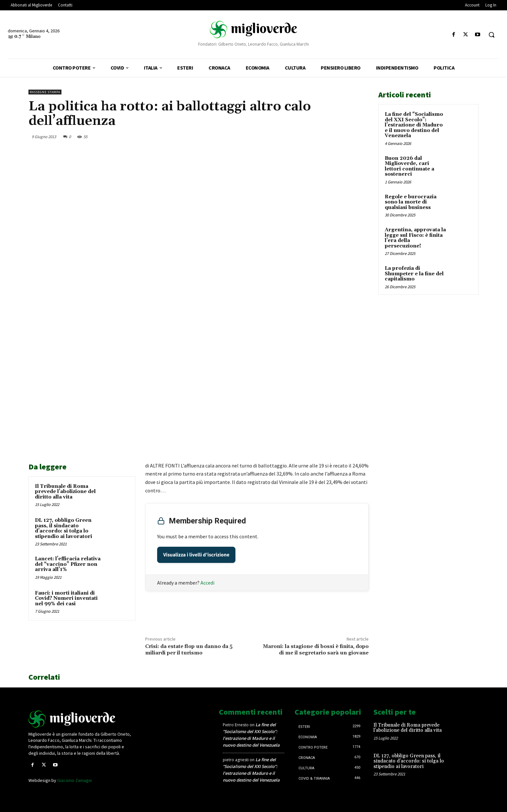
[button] (491, 35)
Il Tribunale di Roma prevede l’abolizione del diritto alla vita (65, 492)
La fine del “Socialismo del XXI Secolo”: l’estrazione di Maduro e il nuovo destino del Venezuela (414, 125)
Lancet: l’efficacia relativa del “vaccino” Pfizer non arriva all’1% (68, 564)
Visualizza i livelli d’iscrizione (196, 555)
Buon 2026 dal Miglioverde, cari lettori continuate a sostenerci (410, 166)
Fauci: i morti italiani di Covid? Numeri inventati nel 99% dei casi (66, 598)
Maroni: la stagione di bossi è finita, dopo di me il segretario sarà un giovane (316, 649)
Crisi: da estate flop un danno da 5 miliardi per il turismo (189, 649)
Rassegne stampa (45, 92)
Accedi (207, 583)
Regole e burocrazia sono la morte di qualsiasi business (411, 202)
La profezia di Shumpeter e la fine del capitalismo (414, 274)
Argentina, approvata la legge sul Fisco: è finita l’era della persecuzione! (415, 238)
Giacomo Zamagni (75, 780)
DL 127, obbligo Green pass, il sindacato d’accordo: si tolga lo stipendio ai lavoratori (64, 528)
